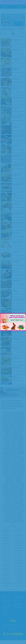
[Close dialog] (25, 314)
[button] (5, 327)
